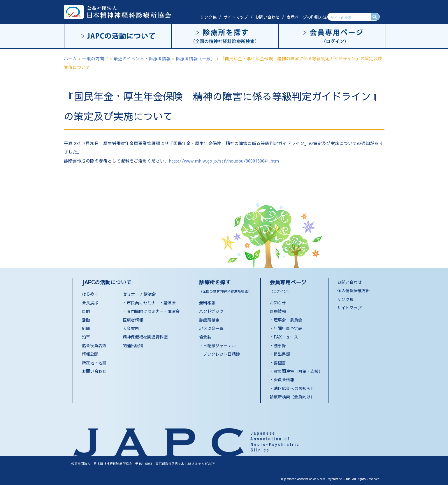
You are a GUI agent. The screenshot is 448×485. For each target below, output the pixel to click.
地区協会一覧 (211, 328)
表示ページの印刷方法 (307, 17)
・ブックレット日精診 (219, 354)
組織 (86, 328)
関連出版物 (133, 345)
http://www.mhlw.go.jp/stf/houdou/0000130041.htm (224, 161)
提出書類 (282, 354)
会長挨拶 (90, 303)
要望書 (280, 363)
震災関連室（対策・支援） (298, 371)
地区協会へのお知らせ (294, 388)
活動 (86, 320)
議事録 (280, 345)
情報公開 (90, 354)
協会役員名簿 (94, 345)
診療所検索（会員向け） (292, 397)
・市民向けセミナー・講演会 (149, 303)
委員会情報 (284, 380)
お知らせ (278, 303)
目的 (86, 311)
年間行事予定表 (288, 328)
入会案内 (131, 328)
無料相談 (207, 303)
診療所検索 (209, 320)
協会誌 (205, 337)
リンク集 (208, 17)
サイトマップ (236, 17)
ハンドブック (211, 311)
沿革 (86, 337)
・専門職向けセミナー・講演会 (151, 311)
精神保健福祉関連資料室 (145, 337)
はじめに (90, 294)
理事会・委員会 (288, 320)
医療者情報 (133, 320)
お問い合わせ (267, 17)
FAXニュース (286, 337)
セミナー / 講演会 (139, 294)
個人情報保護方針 (354, 290)
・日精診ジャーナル (217, 345)
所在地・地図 (94, 363)
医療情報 (278, 311)
